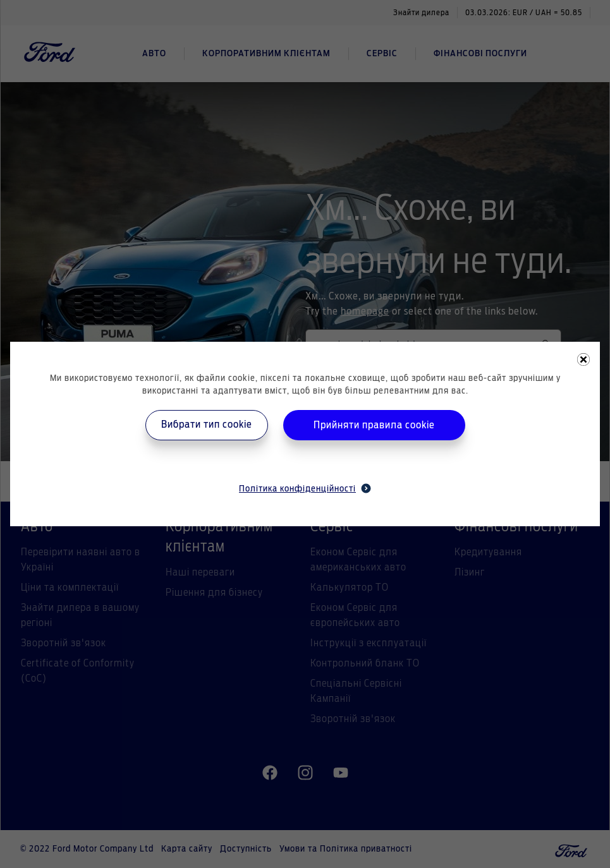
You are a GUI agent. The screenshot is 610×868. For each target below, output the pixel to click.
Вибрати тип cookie (207, 425)
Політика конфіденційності (305, 488)
